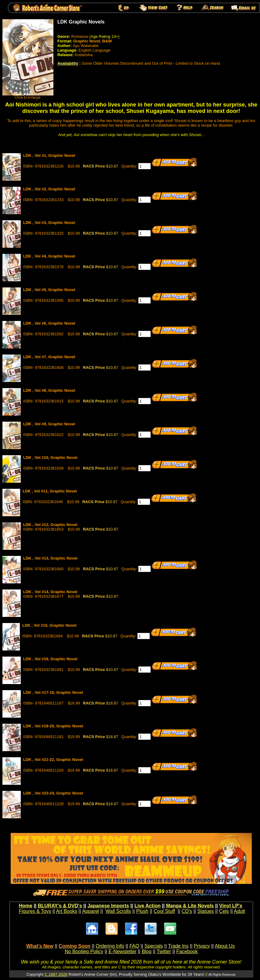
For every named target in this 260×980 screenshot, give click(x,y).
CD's (187, 911)
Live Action (148, 906)
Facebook (187, 951)
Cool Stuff (164, 911)
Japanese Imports (108, 906)
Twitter (164, 951)
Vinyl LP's (231, 906)
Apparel (90, 911)
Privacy (202, 946)
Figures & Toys (35, 911)
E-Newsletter (123, 951)
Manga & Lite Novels (190, 906)
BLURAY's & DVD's (60, 906)
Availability (68, 63)
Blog (146, 951)
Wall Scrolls (118, 911)
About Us (225, 946)
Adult (239, 911)
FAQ (134, 946)
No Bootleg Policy (84, 951)
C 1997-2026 (56, 974)
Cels (224, 911)
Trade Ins (178, 946)
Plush (142, 911)
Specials (153, 946)
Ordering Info (110, 946)
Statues (205, 911)
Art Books (67, 911)
